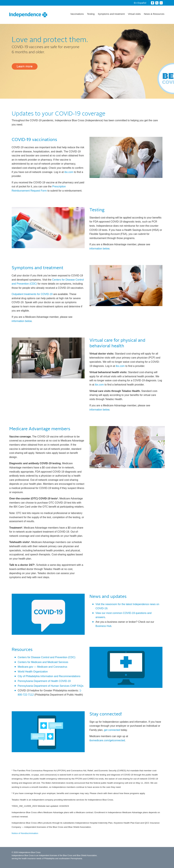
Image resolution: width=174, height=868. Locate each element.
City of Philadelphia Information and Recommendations (49, 676)
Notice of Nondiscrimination (25, 833)
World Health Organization (33, 672)
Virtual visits (134, 14)
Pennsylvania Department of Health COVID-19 (44, 681)
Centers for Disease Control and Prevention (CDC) (47, 657)
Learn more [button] (25, 66)
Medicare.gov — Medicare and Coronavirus (43, 667)
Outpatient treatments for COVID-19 (32, 294)
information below (100, 249)
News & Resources (154, 14)
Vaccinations (77, 14)
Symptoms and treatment (111, 14)
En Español (140, 3)
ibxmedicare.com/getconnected (107, 740)
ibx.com (69, 172)
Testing (91, 14)
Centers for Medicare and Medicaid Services (43, 662)
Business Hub (104, 626)
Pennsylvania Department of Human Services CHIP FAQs (51, 686)
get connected (112, 730)
